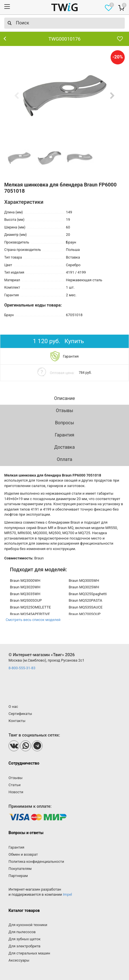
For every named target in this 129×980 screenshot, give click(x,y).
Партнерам (18, 876)
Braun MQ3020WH (25, 587)
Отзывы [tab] (64, 411)
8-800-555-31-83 (22, 668)
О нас (13, 707)
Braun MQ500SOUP (26, 600)
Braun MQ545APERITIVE (30, 614)
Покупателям (20, 869)
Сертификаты (20, 714)
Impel (67, 894)
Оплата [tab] (64, 459)
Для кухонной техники (28, 925)
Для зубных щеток (25, 939)
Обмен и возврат (23, 854)
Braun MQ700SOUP (84, 614)
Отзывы (15, 778)
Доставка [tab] (64, 447)
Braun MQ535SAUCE (85, 607)
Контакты (17, 721)
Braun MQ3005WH (84, 581)
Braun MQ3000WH (25, 581)
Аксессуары (19, 960)
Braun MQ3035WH (25, 594)
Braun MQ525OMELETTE (30, 607)
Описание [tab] (65, 398)
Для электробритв (25, 946)
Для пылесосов (22, 932)
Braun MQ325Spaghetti (88, 594)
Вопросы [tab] (64, 423)
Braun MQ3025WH (84, 587)
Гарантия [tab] (64, 435)
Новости (16, 792)
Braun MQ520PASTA (85, 600)
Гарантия (16, 847)
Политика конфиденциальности (36, 862)
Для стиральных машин (29, 953)
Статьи (14, 785)
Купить (74, 341)
